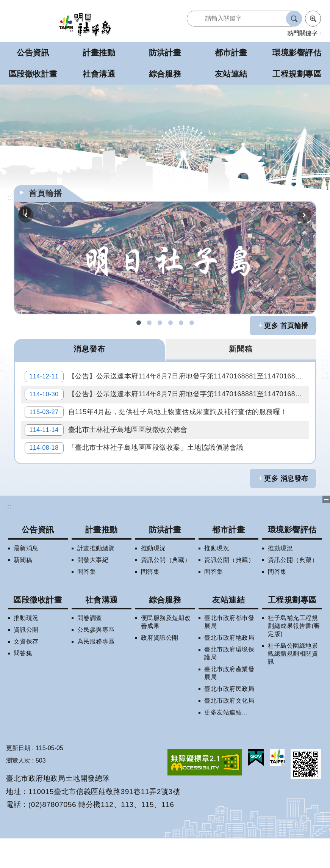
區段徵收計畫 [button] (33, 74)
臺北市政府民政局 (229, 718)
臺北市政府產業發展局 (229, 703)
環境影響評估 (292, 559)
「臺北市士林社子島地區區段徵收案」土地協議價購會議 (137, 475)
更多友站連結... (226, 742)
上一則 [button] (26, 215)
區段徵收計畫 (38, 629)
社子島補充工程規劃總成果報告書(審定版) (294, 655)
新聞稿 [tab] (241, 350)
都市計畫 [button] (231, 53)
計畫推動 (102, 559)
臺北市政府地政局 (229, 667)
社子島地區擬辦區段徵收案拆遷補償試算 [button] (170, 323)
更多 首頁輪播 (286, 326)
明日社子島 (85, 24)
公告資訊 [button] (33, 53)
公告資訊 (38, 559)
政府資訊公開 (160, 667)
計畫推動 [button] (99, 53)
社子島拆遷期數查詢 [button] (149, 323)
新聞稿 (23, 589)
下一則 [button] (304, 215)
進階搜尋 (313, 19)
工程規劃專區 (292, 629)
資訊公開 (26, 659)
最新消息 (26, 578)
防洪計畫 (165, 559)
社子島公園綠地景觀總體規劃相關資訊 (293, 683)
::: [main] (10, 197)
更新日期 (18, 778)
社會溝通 (102, 629)
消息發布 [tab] (89, 350)
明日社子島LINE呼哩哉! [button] (181, 323)
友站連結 (228, 629)
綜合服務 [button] (165, 74)
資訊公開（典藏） (166, 589)
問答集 (87, 601)
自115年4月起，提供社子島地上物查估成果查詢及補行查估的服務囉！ (159, 428)
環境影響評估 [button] (297, 53)
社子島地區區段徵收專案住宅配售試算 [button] (192, 323)
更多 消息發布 (286, 508)
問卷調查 (90, 647)
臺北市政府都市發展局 (229, 651)
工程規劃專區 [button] (297, 74)
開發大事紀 (93, 589)
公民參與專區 (96, 659)
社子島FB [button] (139, 323)
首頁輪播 (45, 193)
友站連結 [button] (231, 74)
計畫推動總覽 (96, 578)
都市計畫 (228, 559)
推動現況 (153, 578)
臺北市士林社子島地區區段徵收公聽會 (109, 451)
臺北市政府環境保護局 (229, 683)
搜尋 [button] (294, 19)
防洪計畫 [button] (165, 53)
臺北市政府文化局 (229, 730)
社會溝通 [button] (99, 74)
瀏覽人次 (18, 790)
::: (9, 536)
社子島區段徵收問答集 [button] (160, 323)
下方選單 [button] (326, 529)
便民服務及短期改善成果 (166, 651)
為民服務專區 (96, 671)
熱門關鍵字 (302, 33)
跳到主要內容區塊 (4, 4)
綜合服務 (165, 629)
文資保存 (26, 671)
